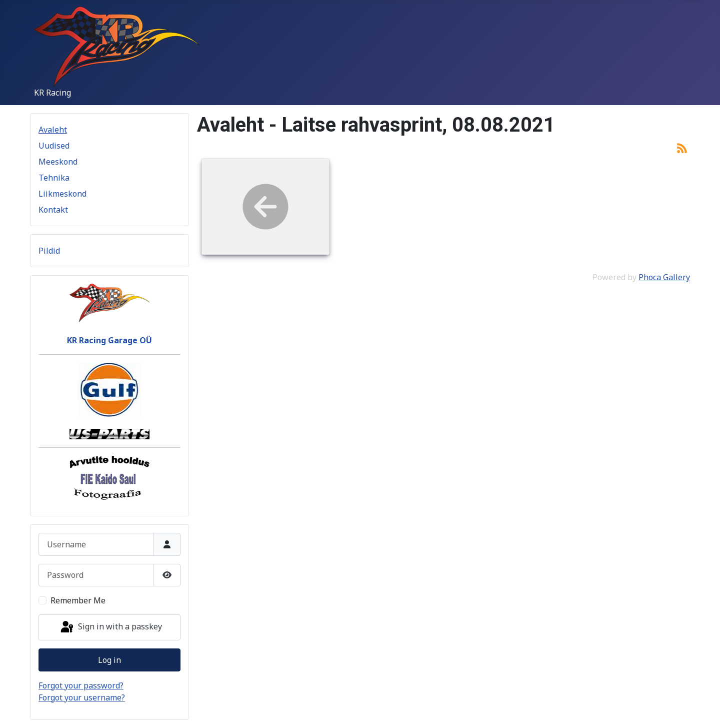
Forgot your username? (82, 697)
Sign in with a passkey (110, 627)
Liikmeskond (62, 194)
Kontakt (53, 210)
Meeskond (58, 162)
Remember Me (78, 600)
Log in (109, 660)
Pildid (49, 251)
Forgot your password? (81, 685)
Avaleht (53, 130)
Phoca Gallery (664, 277)
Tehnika (54, 178)
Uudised (54, 146)
